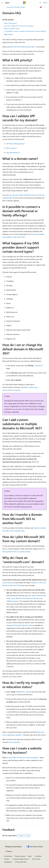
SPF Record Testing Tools (15, 144)
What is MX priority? (10, 23)
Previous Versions (20, 856)
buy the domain (8, 583)
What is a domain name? (12, 29)
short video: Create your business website (23, 757)
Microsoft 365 (12, 7)
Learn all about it (14, 742)
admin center (25, 692)
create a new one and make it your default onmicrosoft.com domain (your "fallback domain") (26, 598)
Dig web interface (13, 152)
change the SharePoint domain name (19, 625)
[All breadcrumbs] (4, 7)
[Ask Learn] (41, 7)
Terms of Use (36, 859)
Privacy (6, 859)
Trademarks (8, 862)
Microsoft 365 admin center (27, 7)
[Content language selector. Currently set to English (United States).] (13, 847)
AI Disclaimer (8, 856)
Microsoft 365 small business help (22, 47)
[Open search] (40, 3)
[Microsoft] (24, 3)
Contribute (38, 856)
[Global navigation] (2, 3)
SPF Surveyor (11, 148)
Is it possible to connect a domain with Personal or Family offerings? (25, 31)
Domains (39, 365)
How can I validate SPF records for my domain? (19, 26)
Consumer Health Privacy (20, 859)
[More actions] (45, 7)
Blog (29, 856)
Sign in (45, 3)
